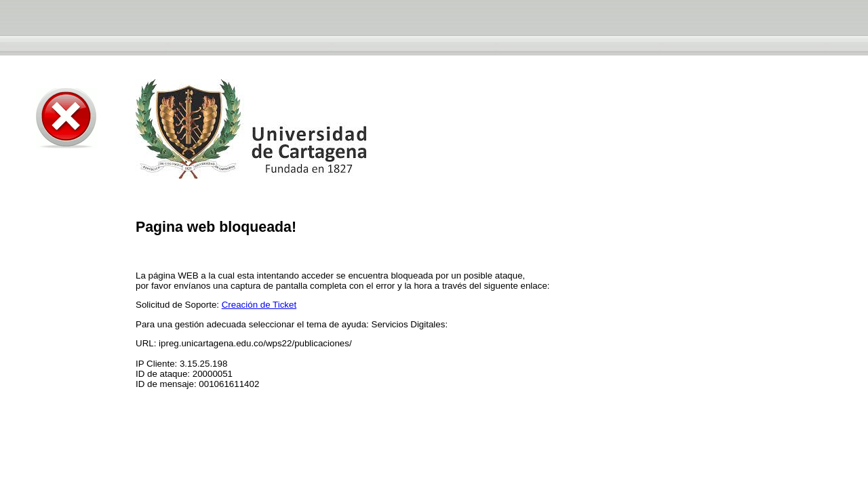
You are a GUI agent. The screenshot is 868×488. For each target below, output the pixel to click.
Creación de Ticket (259, 305)
